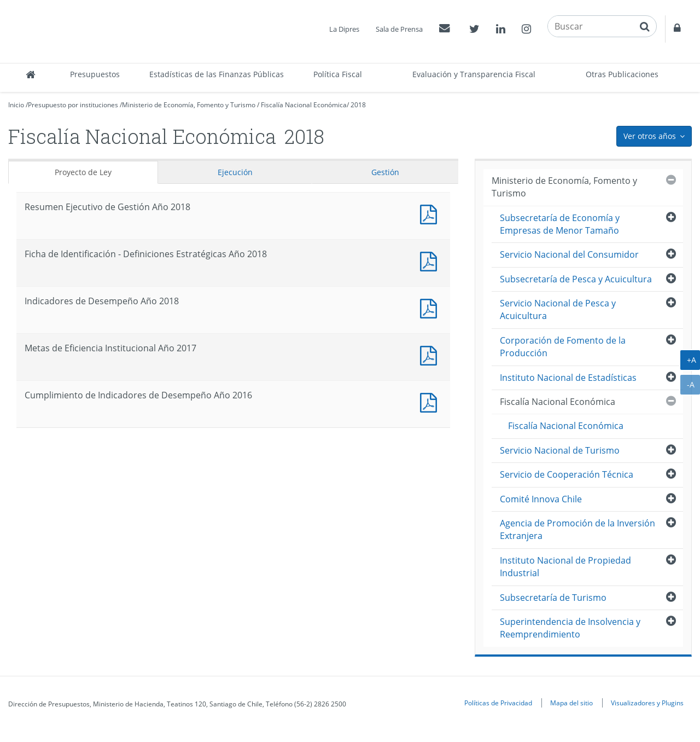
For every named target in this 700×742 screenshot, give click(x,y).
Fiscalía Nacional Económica (304, 105)
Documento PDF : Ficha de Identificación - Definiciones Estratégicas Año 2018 (431, 260)
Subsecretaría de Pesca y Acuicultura (576, 279)
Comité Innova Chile (541, 499)
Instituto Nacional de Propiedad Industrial (565, 567)
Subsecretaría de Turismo (553, 598)
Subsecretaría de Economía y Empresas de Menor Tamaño (560, 224)
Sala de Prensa (399, 29)
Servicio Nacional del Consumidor (569, 254)
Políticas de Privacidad (498, 703)
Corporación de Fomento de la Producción (563, 347)
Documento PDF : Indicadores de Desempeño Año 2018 (431, 307)
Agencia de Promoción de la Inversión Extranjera (577, 529)
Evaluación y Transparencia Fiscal (474, 74)
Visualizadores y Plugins (647, 703)
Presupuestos (95, 74)
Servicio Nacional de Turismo (560, 450)
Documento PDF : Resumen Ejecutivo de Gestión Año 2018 (431, 213)
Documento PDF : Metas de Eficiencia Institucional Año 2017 (431, 354)
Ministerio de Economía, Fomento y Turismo (189, 105)
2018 (358, 105)
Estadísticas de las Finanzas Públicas (217, 74)
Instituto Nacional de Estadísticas (568, 378)
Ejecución (235, 172)
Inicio (16, 105)
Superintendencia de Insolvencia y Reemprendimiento (570, 628)
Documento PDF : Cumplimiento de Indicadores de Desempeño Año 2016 (431, 401)
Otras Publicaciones (622, 74)
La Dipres (344, 29)
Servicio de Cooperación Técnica (567, 474)
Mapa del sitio (571, 703)
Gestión (385, 172)
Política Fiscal (338, 74)
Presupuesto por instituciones (73, 105)
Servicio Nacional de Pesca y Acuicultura (558, 309)
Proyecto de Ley (83, 172)
